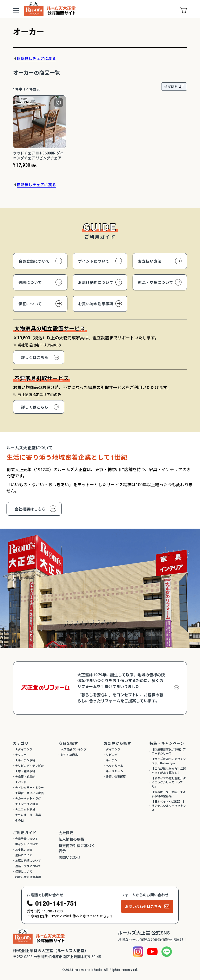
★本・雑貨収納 (25, 771)
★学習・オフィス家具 (29, 793)
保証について (30, 304)
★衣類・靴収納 (25, 777)
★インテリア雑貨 (27, 804)
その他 (19, 820)
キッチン (112, 760)
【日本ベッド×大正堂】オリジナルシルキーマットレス (169, 806)
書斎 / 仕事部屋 (116, 777)
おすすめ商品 (69, 755)
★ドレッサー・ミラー (29, 788)
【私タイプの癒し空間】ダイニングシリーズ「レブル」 (169, 783)
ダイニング (113, 749)
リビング (112, 755)
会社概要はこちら (30, 509)
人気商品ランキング (74, 749)
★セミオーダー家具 (28, 815)
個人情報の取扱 (71, 839)
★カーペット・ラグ (28, 799)
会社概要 (66, 833)
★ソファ (21, 755)
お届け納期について (96, 283)
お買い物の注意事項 (96, 304)
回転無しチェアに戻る (36, 59)
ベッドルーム (115, 766)
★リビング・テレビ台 (29, 766)
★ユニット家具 (25, 810)
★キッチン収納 (25, 760)
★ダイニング (24, 749)
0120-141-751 (56, 904)
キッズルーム (115, 771)
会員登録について (34, 261)
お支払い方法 (150, 261)
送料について (30, 283)
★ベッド (21, 782)
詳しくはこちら (35, 358)
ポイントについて (94, 261)
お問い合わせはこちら (143, 907)
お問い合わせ (70, 858)
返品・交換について (156, 283)
